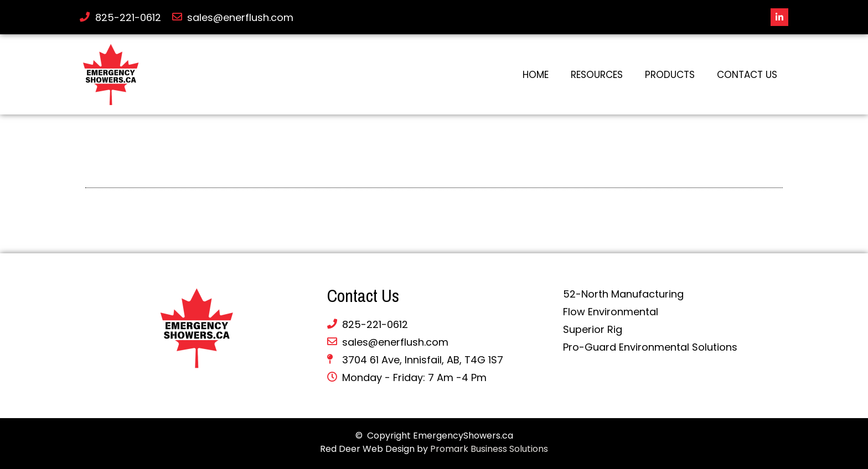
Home (536, 75)
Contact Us (747, 75)
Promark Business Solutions (489, 449)
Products (670, 75)
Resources (597, 75)
